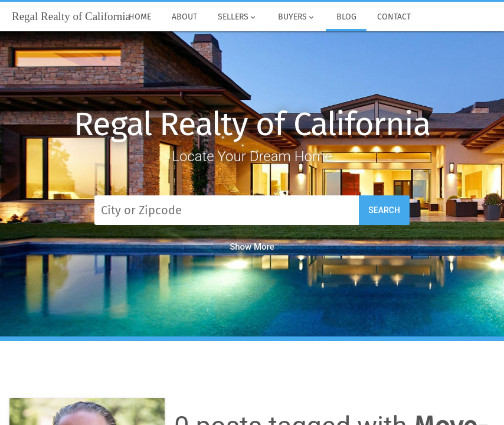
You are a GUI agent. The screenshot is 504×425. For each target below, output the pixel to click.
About (185, 17)
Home (140, 17)
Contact (394, 17)
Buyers (297, 17)
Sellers (238, 17)
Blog (346, 17)
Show (252, 247)
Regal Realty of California (252, 124)
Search (384, 210)
